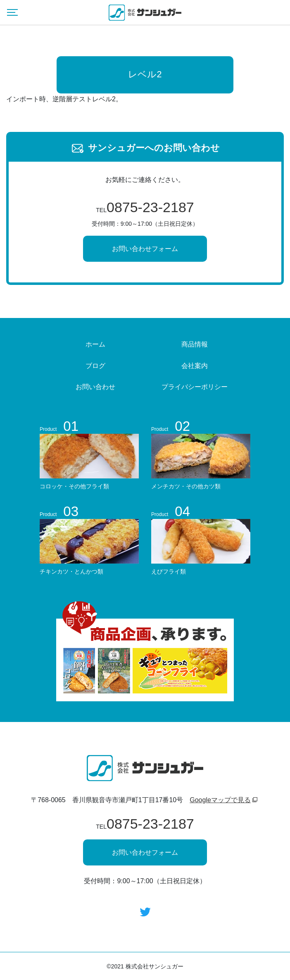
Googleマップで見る (220, 800)
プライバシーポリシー (195, 387)
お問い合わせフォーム (145, 249)
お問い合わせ (95, 387)
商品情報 (195, 344)
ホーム (95, 344)
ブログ (95, 366)
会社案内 (195, 366)
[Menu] (12, 12)
